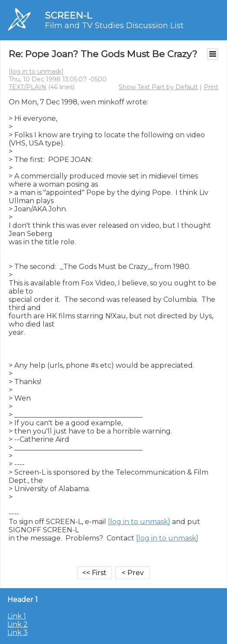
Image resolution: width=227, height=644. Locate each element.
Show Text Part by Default (158, 87)
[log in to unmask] (36, 71)
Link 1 (17, 616)
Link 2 (18, 624)
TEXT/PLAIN (28, 87)
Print (211, 87)
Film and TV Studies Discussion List (114, 26)
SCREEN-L (68, 15)
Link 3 (18, 633)
